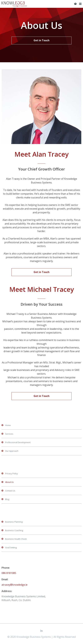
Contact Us (10, 491)
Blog (7, 499)
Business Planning (14, 522)
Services (9, 434)
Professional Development (18, 442)
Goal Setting (11, 547)
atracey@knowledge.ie (15, 585)
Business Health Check (16, 539)
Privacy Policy (12, 474)
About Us (9, 482)
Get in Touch (41, 40)
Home (8, 425)
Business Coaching (14, 530)
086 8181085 (9, 573)
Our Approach (12, 451)
